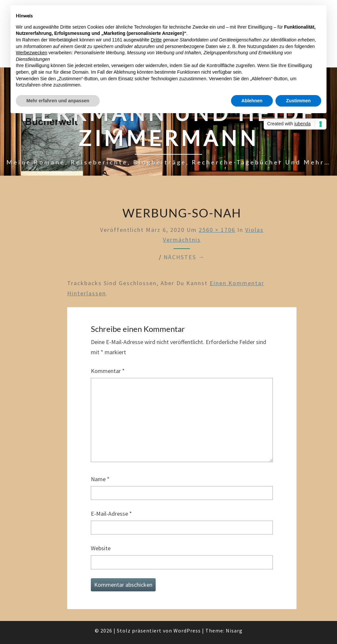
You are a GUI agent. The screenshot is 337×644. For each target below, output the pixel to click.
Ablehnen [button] (252, 101)
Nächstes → (184, 257)
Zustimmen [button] (298, 101)
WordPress (187, 631)
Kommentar (108, 371)
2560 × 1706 (217, 230)
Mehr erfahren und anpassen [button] (58, 101)
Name (100, 479)
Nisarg (234, 631)
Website (101, 548)
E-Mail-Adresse (111, 514)
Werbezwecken (31, 53)
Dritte (156, 40)
